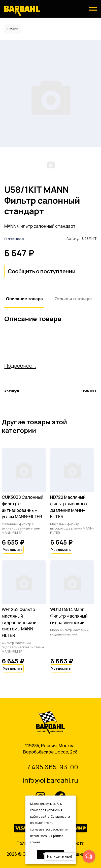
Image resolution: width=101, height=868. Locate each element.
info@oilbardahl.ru (51, 780)
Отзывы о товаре (73, 299)
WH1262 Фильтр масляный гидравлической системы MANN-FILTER (19, 622)
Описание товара (24, 299)
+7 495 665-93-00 (51, 767)
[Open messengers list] (89, 856)
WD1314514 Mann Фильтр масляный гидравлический (69, 616)
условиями (61, 829)
